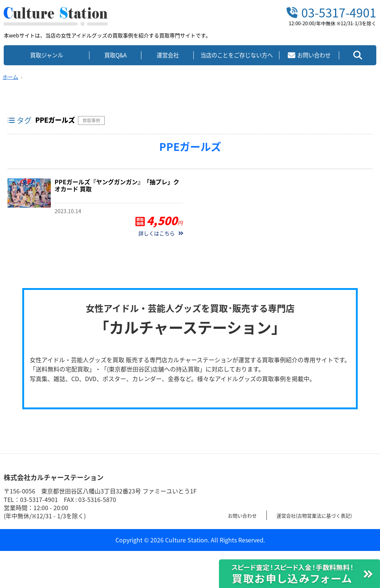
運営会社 (168, 55)
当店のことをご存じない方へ (237, 55)
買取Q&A (115, 55)
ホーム (10, 77)
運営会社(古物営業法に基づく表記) (330, 515)
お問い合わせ (246, 515)
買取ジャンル (47, 55)
